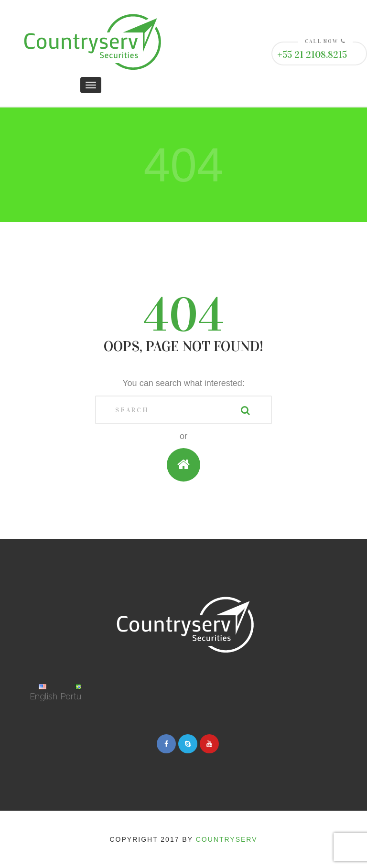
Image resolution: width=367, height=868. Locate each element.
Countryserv (227, 839)
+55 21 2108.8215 (312, 54)
